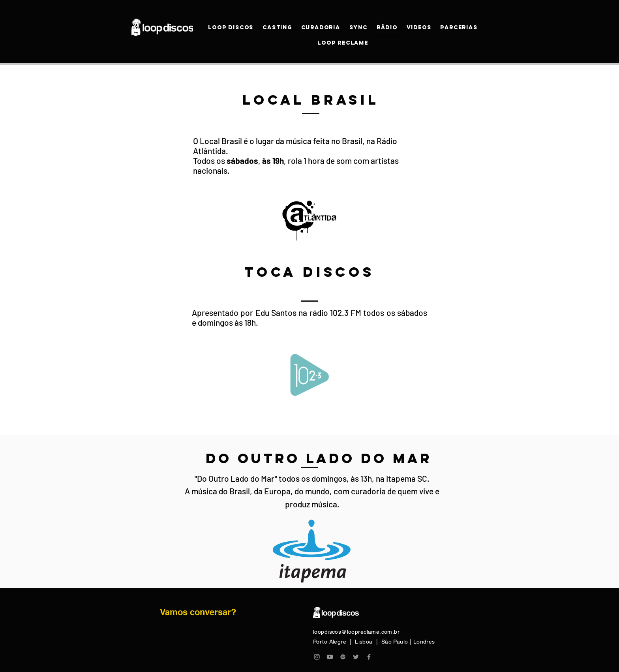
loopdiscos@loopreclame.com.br (356, 632)
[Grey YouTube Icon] (330, 657)
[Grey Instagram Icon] (317, 657)
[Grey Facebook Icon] (369, 657)
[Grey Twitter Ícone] (356, 657)
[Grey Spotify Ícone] (343, 657)
